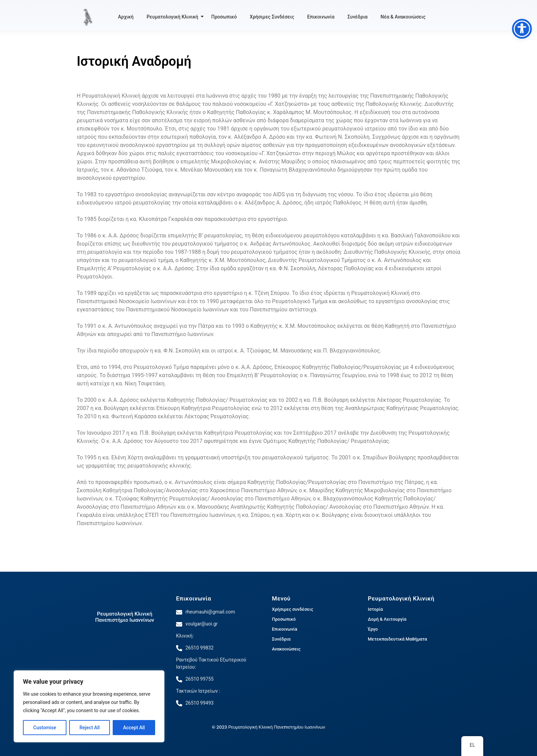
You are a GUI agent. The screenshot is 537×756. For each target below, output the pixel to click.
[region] (89, 706)
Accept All (134, 728)
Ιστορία (375, 609)
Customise (45, 728)
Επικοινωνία (321, 17)
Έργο (373, 629)
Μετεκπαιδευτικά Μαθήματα (397, 639)
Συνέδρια (358, 17)
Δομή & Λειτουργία (387, 619)
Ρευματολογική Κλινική (173, 17)
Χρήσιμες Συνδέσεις (272, 17)
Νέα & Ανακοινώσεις (403, 17)
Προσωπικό (224, 17)
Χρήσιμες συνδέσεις (292, 609)
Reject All (90, 728)
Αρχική (126, 17)
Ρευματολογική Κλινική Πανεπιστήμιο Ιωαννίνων (125, 617)
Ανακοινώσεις (286, 649)
